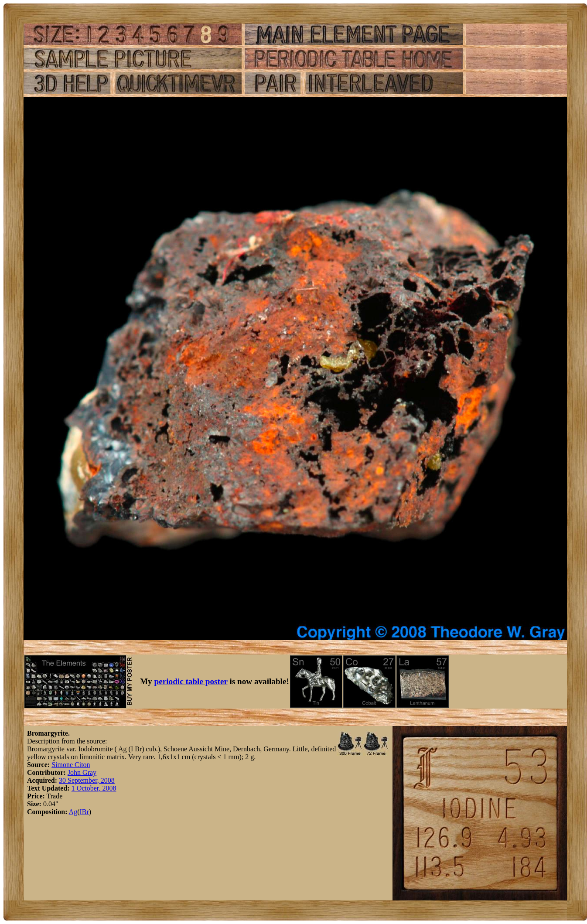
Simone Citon (71, 765)
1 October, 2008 (94, 788)
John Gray (82, 772)
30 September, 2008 (87, 780)
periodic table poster (191, 681)
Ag (73, 812)
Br (85, 812)
